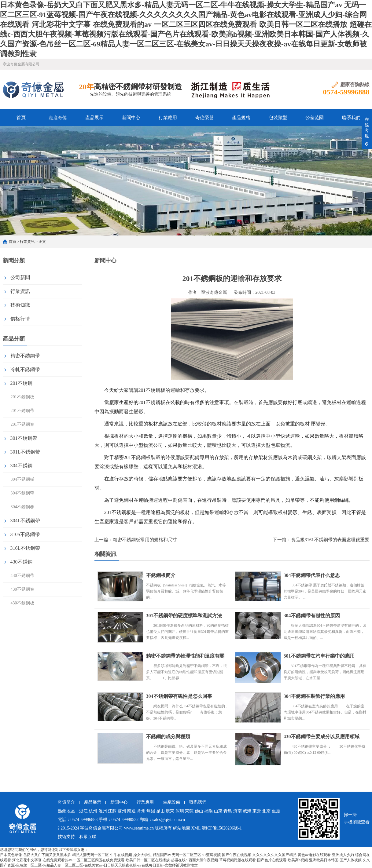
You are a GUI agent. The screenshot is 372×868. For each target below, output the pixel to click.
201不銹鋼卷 (22, 424)
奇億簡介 (66, 802)
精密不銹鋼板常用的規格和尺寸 (145, 540)
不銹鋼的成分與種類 (168, 737)
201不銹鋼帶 (22, 411)
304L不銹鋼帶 (25, 521)
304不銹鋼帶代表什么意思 (312, 575)
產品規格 (241, 118)
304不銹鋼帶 (22, 493)
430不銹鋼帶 (22, 576)
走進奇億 (58, 118)
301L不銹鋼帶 (25, 452)
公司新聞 (20, 277)
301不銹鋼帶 (24, 438)
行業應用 (168, 118)
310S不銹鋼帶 (25, 534)
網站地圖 (182, 828)
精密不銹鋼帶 (25, 356)
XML (196, 828)
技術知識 (20, 305)
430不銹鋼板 (22, 603)
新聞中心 (131, 118)
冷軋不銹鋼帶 (25, 369)
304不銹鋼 (21, 466)
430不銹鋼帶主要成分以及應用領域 (322, 737)
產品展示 (94, 118)
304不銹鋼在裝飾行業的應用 (314, 696)
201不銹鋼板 (22, 397)
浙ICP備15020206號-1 (222, 828)
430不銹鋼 (21, 562)
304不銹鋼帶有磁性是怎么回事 (179, 696)
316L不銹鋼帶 (25, 548)
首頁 (21, 118)
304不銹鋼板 (22, 479)
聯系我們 (351, 118)
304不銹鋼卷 (22, 507)
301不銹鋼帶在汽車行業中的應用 (319, 656)
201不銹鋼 (21, 383)
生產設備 (171, 802)
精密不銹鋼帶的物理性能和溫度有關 (185, 656)
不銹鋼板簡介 (161, 575)
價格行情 (20, 319)
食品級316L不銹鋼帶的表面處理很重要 (330, 540)
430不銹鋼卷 (22, 589)
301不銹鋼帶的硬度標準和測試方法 (184, 616)
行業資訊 (27, 242)
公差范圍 (315, 118)
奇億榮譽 (204, 118)
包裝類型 (278, 118)
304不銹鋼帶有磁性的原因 (312, 616)
